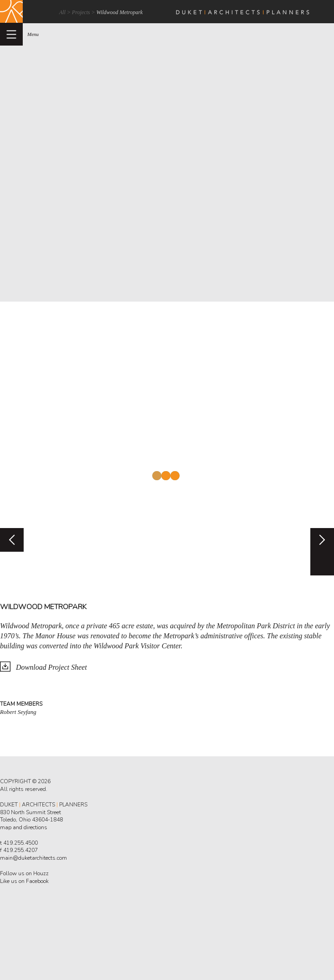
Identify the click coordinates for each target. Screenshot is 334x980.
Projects (81, 12)
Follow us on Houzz (24, 873)
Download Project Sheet (51, 667)
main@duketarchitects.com (33, 858)
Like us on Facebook (24, 881)
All (62, 12)
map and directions (24, 827)
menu (33, 34)
